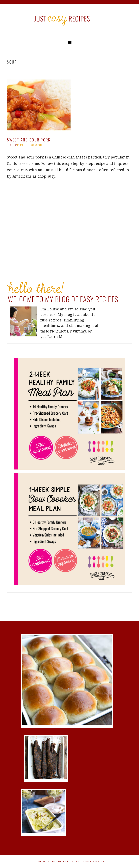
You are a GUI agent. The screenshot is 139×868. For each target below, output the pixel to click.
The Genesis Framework (90, 861)
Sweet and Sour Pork (29, 140)
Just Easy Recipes (70, 21)
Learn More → (60, 337)
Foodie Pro (65, 861)
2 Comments (36, 145)
